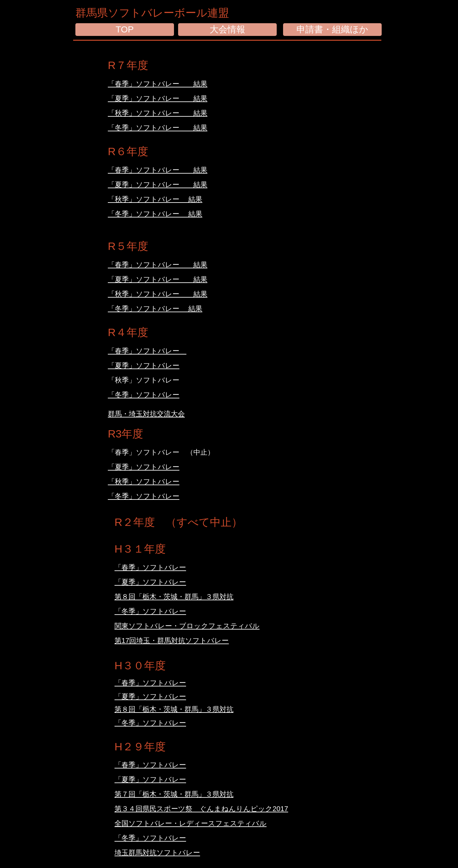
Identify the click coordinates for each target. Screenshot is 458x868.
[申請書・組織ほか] (332, 30)
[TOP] (125, 30)
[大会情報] (227, 30)
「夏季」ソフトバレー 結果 (158, 185)
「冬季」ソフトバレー (144, 496)
